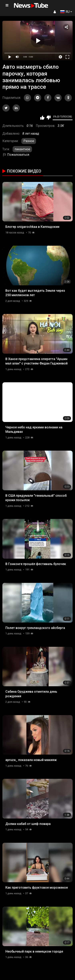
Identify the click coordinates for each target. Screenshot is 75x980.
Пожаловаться (16, 155)
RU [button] (65, 12)
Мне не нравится (48, 118)
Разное (29, 141)
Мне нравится (42, 118)
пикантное (22, 149)
